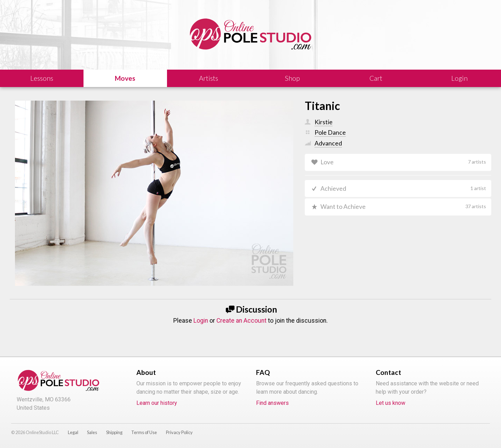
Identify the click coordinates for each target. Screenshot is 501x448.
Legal (73, 432)
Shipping (114, 432)
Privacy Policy (179, 432)
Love (403, 162)
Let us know (391, 403)
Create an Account (241, 321)
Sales (92, 432)
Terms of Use (144, 432)
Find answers (272, 403)
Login (201, 321)
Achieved (403, 188)
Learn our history (157, 403)
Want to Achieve (403, 207)
